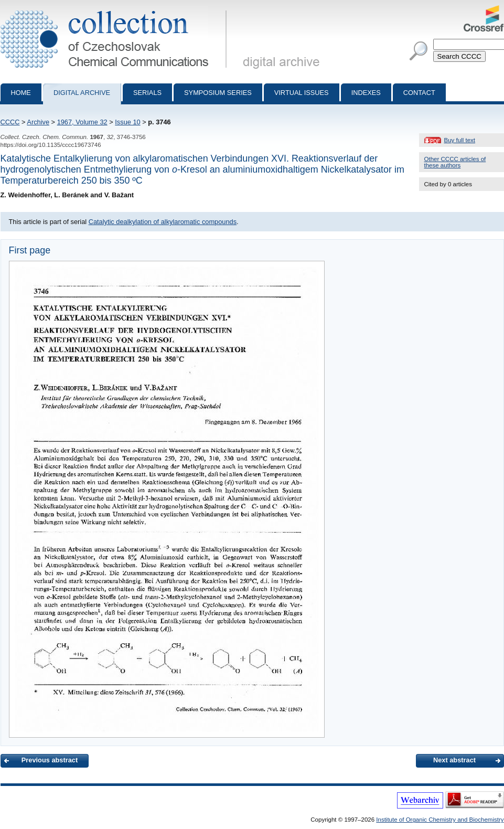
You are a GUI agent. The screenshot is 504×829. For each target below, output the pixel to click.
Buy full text (460, 140)
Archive (38, 122)
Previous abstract (50, 760)
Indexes (366, 93)
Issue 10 (127, 122)
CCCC (10, 122)
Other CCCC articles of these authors (455, 162)
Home (21, 93)
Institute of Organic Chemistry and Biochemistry (440, 820)
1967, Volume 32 (82, 122)
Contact (419, 93)
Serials (147, 93)
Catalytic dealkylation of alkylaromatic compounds (163, 222)
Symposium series (218, 93)
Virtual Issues (302, 93)
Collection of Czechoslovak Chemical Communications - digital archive (116, 9)
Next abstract (454, 760)
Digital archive (82, 93)
